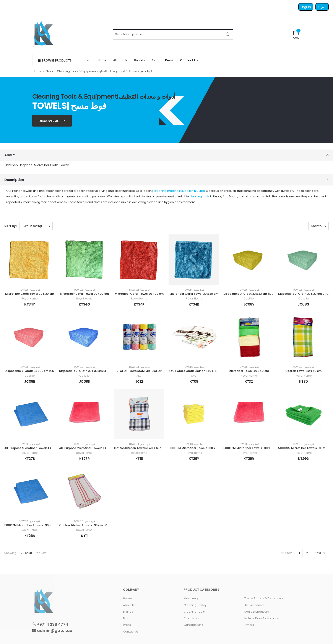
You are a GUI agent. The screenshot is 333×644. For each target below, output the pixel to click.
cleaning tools (200, 196)
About (10, 155)
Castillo (249, 299)
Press (169, 60)
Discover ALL (49, 121)
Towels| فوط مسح (30, 290)
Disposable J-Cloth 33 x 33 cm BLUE (84, 371)
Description (14, 180)
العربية (322, 7)
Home (102, 60)
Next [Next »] (320, 553)
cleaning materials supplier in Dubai (179, 191)
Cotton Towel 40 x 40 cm (303, 371)
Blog (155, 60)
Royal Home (29, 299)
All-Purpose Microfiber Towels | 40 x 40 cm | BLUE (39, 448)
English (306, 7)
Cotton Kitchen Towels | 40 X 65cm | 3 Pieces (146, 448)
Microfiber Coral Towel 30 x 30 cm (30, 294)
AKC (139, 376)
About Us (120, 60)
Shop (49, 71)
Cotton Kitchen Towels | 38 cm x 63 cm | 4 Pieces (93, 525)
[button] (63, 60)
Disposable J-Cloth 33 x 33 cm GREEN (305, 294)
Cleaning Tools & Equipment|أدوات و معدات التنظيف (91, 71)
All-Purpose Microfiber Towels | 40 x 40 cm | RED (93, 448)
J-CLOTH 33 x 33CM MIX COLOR (139, 371)
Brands (139, 60)
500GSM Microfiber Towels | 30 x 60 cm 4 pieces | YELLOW (209, 448)
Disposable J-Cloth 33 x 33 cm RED (29, 371)
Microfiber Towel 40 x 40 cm (249, 371)
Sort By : (11, 226)
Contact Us (189, 60)
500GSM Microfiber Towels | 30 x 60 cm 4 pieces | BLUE (43, 525)
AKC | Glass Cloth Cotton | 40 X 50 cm (196, 371)
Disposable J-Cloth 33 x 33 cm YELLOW (251, 294)
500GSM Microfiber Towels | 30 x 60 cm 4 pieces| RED (261, 448)
